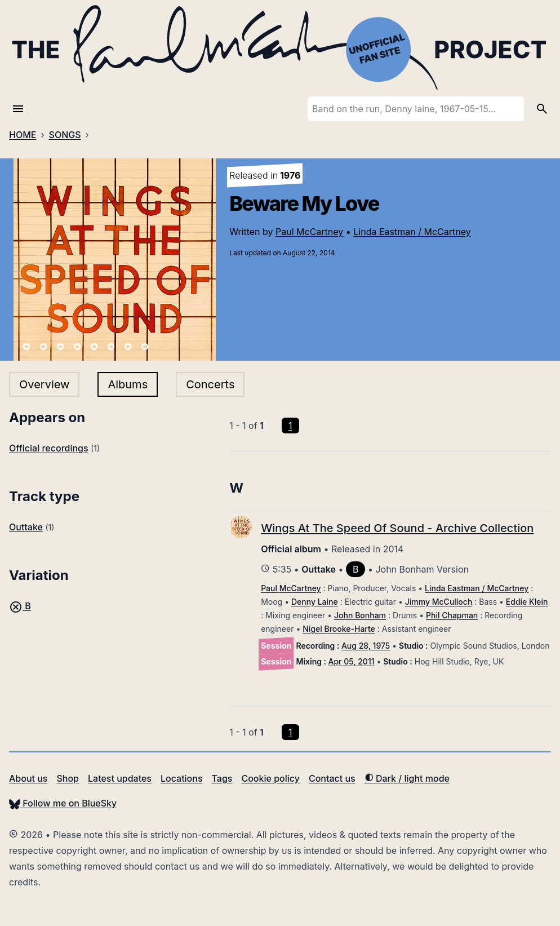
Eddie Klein (527, 602)
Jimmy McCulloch (439, 602)
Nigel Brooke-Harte (339, 629)
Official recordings (49, 448)
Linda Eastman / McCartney (412, 232)
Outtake (26, 527)
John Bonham (360, 615)
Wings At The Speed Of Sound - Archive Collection (397, 528)
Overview (44, 384)
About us (28, 778)
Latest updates (120, 778)
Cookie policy (270, 778)
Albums (128, 384)
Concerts (210, 384)
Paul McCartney (309, 232)
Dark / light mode (407, 778)
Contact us (332, 778)
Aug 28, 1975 (366, 646)
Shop (68, 778)
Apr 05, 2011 (352, 661)
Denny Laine (315, 602)
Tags (222, 778)
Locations (182, 778)
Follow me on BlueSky (63, 803)
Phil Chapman (452, 615)
